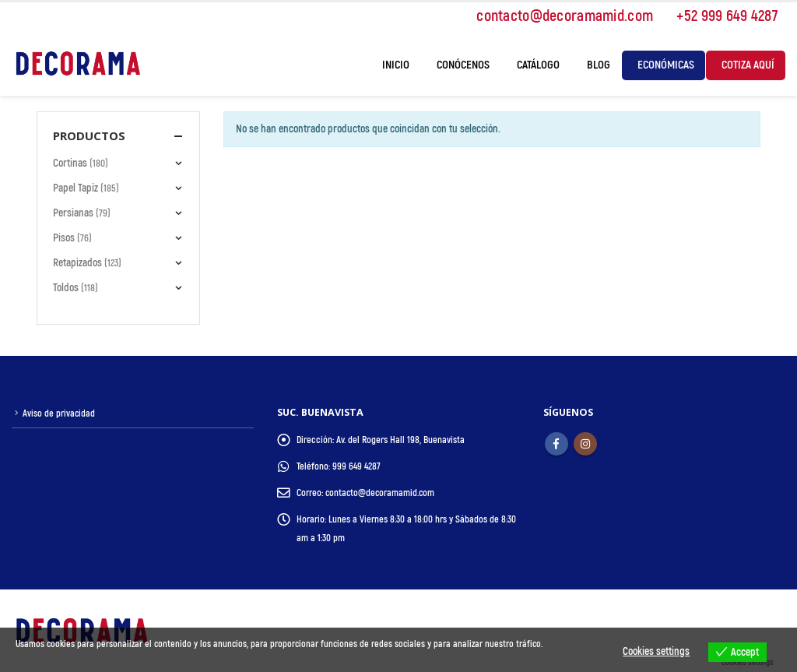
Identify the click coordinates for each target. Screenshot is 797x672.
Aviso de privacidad (59, 413)
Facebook (556, 444)
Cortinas (70, 163)
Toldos (66, 288)
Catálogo (538, 65)
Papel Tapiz (75, 188)
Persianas (73, 213)
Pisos (64, 238)
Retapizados (77, 263)
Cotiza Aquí (748, 65)
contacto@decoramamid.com (557, 16)
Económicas (666, 65)
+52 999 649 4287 (719, 16)
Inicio (396, 65)
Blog (599, 65)
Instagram (585, 444)
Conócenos (463, 65)
